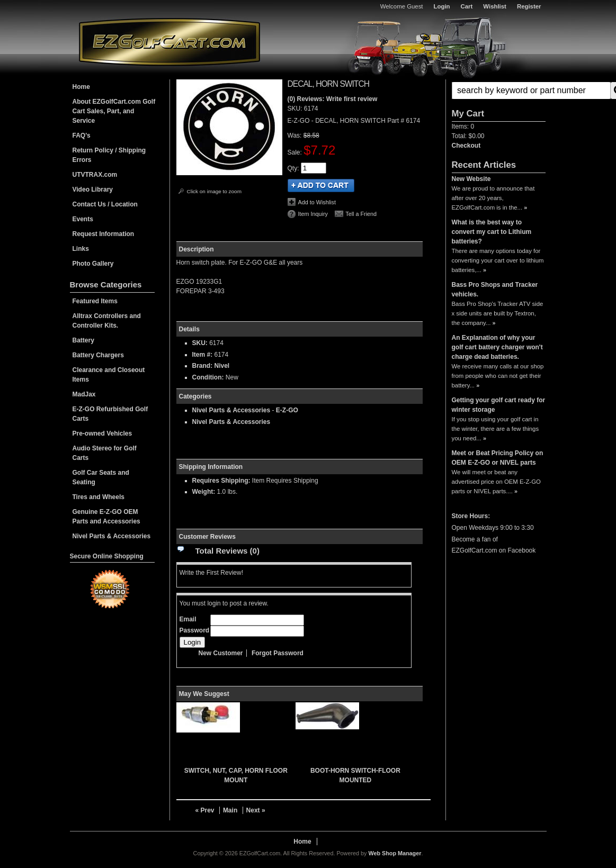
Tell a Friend (361, 214)
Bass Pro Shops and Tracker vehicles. (495, 290)
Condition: (208, 377)
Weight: (204, 492)
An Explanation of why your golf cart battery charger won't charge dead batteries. (497, 347)
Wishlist (495, 6)
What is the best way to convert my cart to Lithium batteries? (492, 232)
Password (195, 630)
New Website (471, 179)
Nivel (222, 366)
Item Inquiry (313, 214)
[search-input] (531, 91)
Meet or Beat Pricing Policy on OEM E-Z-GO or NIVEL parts (498, 458)
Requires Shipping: (221, 481)
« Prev (205, 810)
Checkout (466, 146)
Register (529, 6)
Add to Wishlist (317, 202)
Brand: (203, 366)
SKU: (296, 108)
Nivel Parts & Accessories (231, 410)
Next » (256, 810)
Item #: (203, 355)
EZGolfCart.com (169, 42)
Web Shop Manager (395, 853)
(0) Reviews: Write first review (333, 99)
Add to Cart (321, 186)
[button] (499, 91)
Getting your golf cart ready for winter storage (499, 405)
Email (188, 619)
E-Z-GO (287, 410)
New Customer (221, 653)
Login (442, 6)
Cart (467, 6)
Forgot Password (278, 653)
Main (230, 810)
